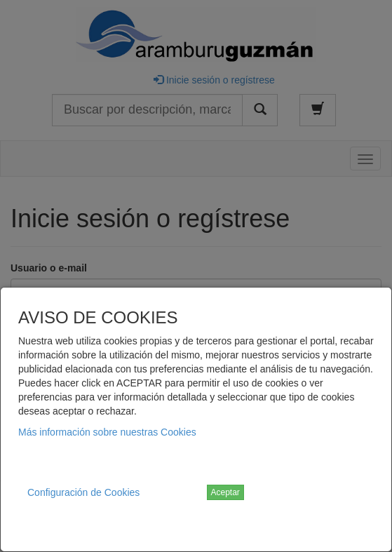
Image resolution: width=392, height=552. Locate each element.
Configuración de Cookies (83, 492)
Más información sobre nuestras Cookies (107, 432)
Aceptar (225, 492)
